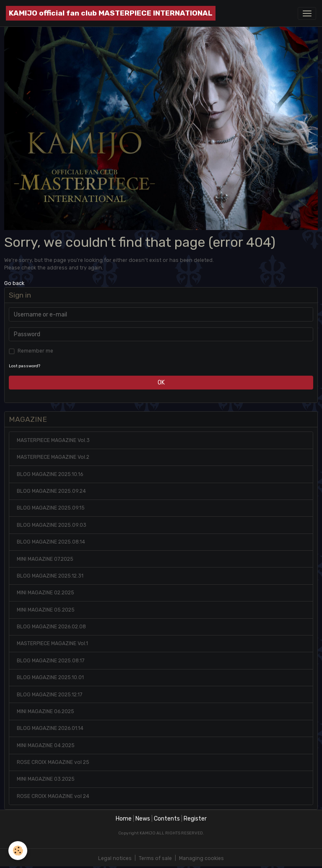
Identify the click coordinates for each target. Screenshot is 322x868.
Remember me (35, 351)
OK (161, 383)
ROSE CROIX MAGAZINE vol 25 (53, 762)
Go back (14, 283)
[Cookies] (18, 851)
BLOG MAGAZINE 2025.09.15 (51, 508)
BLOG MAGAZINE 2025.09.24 (51, 491)
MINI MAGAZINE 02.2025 (45, 593)
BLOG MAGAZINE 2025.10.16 (50, 474)
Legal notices (115, 858)
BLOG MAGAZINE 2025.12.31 (50, 576)
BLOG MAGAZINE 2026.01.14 (50, 728)
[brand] (111, 13)
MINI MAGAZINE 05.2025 (46, 610)
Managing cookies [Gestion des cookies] (201, 858)
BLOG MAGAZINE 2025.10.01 (50, 677)
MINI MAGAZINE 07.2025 (45, 559)
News (143, 819)
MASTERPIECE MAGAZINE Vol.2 (53, 457)
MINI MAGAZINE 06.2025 (45, 711)
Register (195, 819)
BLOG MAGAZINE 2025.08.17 (51, 661)
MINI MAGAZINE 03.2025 (46, 779)
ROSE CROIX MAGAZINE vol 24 (53, 796)
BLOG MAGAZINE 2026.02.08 (51, 627)
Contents (167, 819)
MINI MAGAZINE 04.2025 (46, 745)
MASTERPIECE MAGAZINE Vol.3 (53, 440)
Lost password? (25, 366)
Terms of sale (155, 858)
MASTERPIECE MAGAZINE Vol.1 (52, 643)
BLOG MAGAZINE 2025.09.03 (52, 525)
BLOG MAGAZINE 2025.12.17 (49, 695)
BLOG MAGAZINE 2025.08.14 (51, 542)
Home (124, 819)
